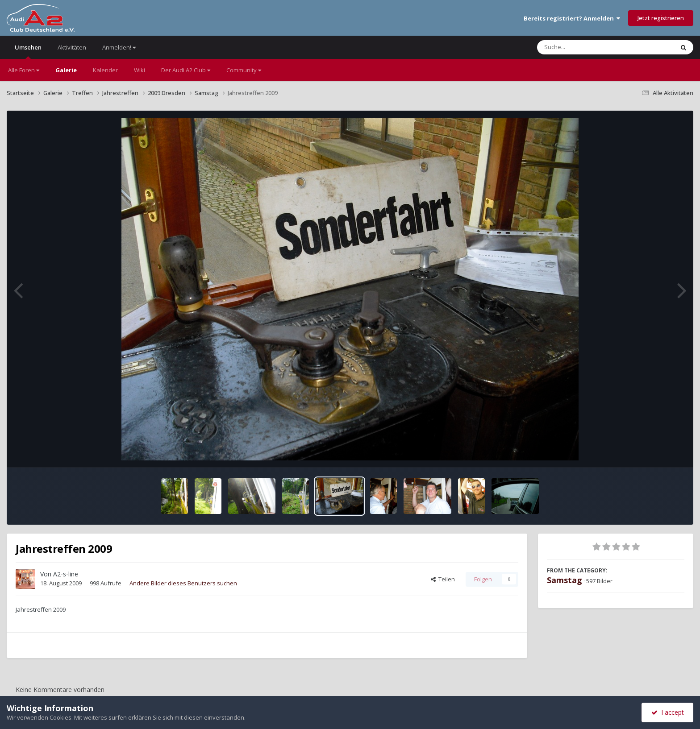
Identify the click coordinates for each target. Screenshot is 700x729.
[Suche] (587, 47)
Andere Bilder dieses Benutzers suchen (183, 583)
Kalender (105, 70)
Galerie (66, 70)
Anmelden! (119, 47)
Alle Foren (24, 70)
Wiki (140, 70)
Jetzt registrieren (661, 18)
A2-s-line (66, 574)
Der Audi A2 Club (186, 70)
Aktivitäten (72, 47)
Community (244, 70)
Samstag (565, 580)
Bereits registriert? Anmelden (572, 18)
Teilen (443, 579)
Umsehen (28, 51)
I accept (668, 712)
